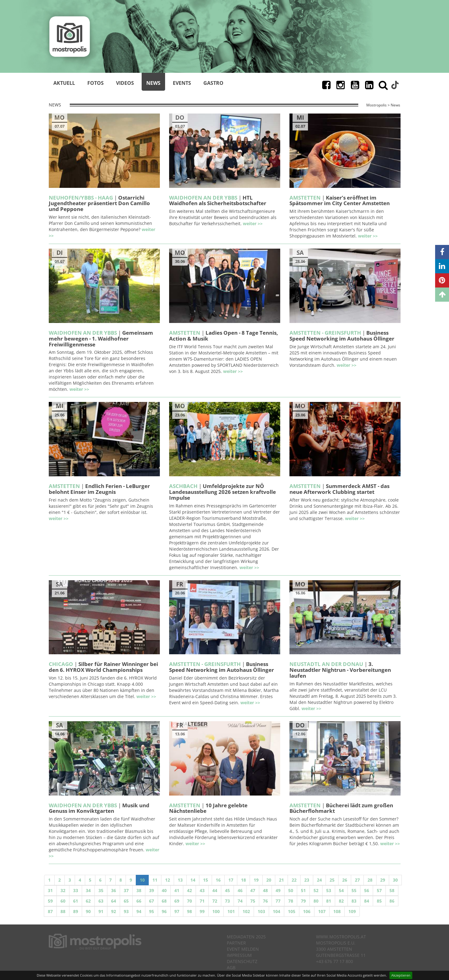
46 (240, 890)
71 (202, 901)
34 (88, 890)
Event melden (243, 949)
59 (50, 901)
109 (352, 911)
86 (392, 901)
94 (139, 911)
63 (101, 901)
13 (180, 880)
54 (341, 890)
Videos (125, 83)
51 (303, 890)
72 (215, 901)
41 (177, 890)
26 (345, 880)
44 (215, 890)
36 (114, 890)
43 (202, 890)
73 (227, 901)
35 (101, 890)
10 (142, 880)
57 (379, 890)
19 (256, 880)
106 (307, 911)
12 (168, 880)
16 (218, 880)
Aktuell (64, 83)
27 (357, 880)
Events (182, 83)
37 (126, 890)
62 (88, 901)
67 (152, 901)
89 (76, 911)
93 (126, 911)
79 (303, 901)
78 (291, 901)
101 (231, 911)
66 (139, 901)
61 (76, 901)
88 (63, 911)
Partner (236, 943)
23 (307, 880)
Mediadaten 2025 (246, 937)
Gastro (213, 83)
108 (337, 911)
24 (319, 880)
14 (193, 880)
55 (354, 890)
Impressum (239, 955)
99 (202, 911)
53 (329, 890)
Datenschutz (242, 961)
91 (101, 911)
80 (316, 901)
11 (155, 880)
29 (383, 880)
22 (294, 880)
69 (177, 901)
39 (152, 890)
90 (88, 911)
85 (379, 901)
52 (316, 890)
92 (114, 911)
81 (329, 901)
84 (367, 901)
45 (227, 890)
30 (395, 880)
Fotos (96, 83)
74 (240, 901)
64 (114, 901)
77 (278, 901)
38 (139, 890)
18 (243, 880)
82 (341, 901)
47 (253, 890)
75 (253, 901)
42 (189, 890)
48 (265, 890)
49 (278, 890)
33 (76, 890)
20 (269, 880)
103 (261, 911)
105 (292, 911)
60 (63, 901)
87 (50, 911)
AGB (231, 968)
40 (164, 890)
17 (231, 880)
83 (354, 901)
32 (63, 890)
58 (392, 890)
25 (332, 880)
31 (50, 890)
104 (276, 911)
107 (322, 911)
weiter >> (253, 223)
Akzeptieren (401, 975)
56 (367, 890)
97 (177, 911)
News (153, 83)
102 (246, 911)
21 (281, 880)
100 (216, 911)
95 (152, 911)
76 (265, 901)
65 (126, 901)
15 (206, 880)
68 (164, 901)
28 (370, 880)
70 (189, 901)
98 (189, 911)
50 (291, 890)
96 (164, 911)
